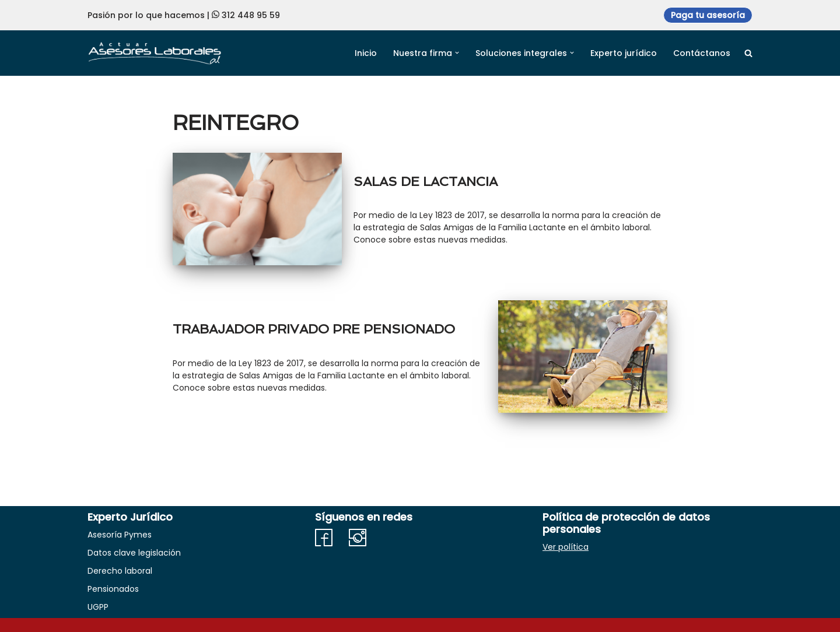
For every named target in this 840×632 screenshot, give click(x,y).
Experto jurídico (624, 53)
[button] (457, 53)
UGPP (98, 607)
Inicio (366, 53)
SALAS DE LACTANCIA (426, 181)
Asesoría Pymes (120, 535)
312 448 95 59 (251, 15)
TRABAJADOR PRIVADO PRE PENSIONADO (314, 329)
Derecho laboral (120, 571)
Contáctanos (702, 53)
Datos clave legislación (134, 553)
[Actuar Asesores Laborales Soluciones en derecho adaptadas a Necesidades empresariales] (155, 53)
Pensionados (113, 589)
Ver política (566, 547)
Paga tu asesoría (708, 15)
